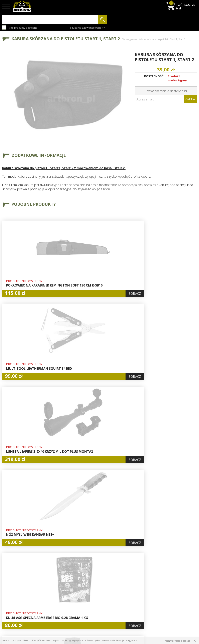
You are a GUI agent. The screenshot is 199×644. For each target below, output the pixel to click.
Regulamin (59, 601)
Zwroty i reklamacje (65, 606)
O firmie (57, 583)
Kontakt (57, 610)
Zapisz (190, 99)
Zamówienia (93, 596)
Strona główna (129, 39)
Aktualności (59, 592)
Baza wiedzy (60, 587)
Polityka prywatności (98, 601)
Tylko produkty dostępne (20, 27)
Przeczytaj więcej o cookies (177, 640)
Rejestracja (92, 592)
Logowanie (92, 587)
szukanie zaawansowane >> (88, 28)
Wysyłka (57, 596)
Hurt (88, 583)
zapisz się (184, 598)
